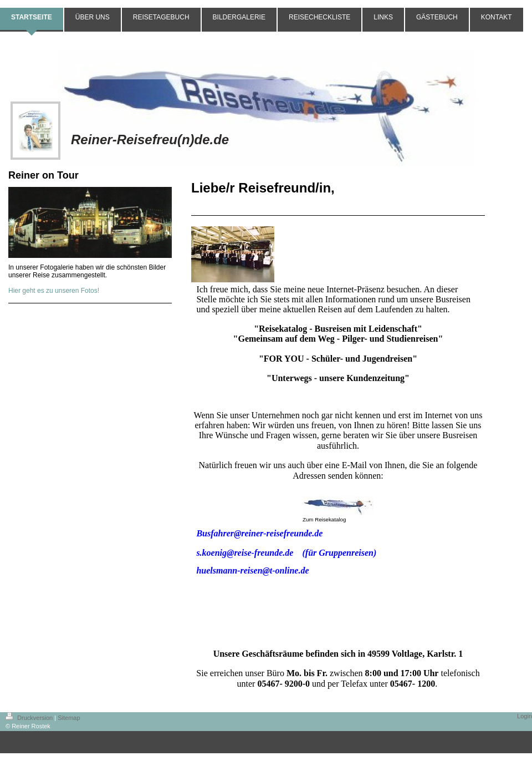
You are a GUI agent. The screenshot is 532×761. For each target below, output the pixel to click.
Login (525, 716)
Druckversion (30, 718)
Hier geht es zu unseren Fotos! (54, 291)
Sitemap (69, 718)
